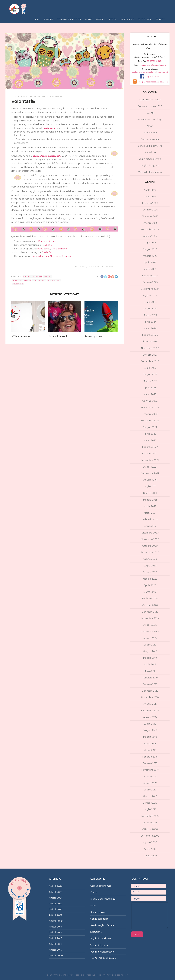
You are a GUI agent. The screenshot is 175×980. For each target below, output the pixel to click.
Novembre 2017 (150, 770)
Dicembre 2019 (150, 612)
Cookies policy (120, 975)
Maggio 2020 (150, 579)
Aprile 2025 (150, 263)
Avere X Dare (127, 19)
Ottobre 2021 (150, 467)
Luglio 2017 (150, 790)
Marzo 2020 (150, 592)
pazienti (48, 277)
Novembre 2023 (150, 348)
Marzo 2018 (150, 750)
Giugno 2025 (150, 249)
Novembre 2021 (150, 460)
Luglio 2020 (150, 566)
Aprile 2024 (150, 322)
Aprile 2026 (150, 190)
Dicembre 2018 (150, 691)
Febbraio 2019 (150, 678)
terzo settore (39, 280)
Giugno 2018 (150, 730)
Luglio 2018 (150, 724)
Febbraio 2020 (150, 599)
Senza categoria (150, 139)
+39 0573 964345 (154, 61)
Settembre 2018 (150, 711)
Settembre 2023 (150, 361)
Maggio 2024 (150, 315)
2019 (59, 927)
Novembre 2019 (150, 618)
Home (37, 19)
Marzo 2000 (150, 856)
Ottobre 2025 (150, 223)
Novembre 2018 (150, 697)
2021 (59, 915)
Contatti (160, 19)
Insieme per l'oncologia (150, 119)
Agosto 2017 (150, 783)
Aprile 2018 (150, 744)
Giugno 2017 (150, 796)
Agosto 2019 (150, 638)
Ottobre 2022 (150, 414)
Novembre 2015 (150, 816)
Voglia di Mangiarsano (150, 172)
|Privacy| (106, 975)
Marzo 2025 (150, 269)
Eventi (113, 19)
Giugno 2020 (150, 572)
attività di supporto (32, 277)
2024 (60, 898)
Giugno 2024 (150, 309)
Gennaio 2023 (150, 401)
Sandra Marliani (40, 256)
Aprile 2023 (150, 388)
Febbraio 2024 (150, 335)
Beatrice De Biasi (47, 241)
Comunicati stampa (150, 100)
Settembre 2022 (150, 421)
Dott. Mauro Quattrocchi (47, 156)
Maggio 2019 (150, 658)
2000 (60, 956)
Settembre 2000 (150, 836)
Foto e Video (145, 19)
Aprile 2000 (150, 849)
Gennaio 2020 (150, 605)
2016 (59, 944)
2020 (60, 921)
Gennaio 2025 (150, 282)
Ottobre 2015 (150, 823)
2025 (60, 892)
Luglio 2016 (150, 809)
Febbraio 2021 (150, 519)
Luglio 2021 (150, 487)
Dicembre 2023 (150, 342)
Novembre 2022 (150, 407)
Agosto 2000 (150, 842)
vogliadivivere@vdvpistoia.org (153, 65)
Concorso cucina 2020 (150, 106)
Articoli (101, 19)
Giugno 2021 (150, 493)
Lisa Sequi (47, 245)
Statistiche (150, 152)
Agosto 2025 (150, 236)
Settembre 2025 (150, 230)
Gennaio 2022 (150, 454)
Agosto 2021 (150, 480)
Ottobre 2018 (150, 704)
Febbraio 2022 (150, 447)
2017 (59, 938)
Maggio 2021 (150, 500)
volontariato (54, 280)
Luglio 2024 (150, 302)
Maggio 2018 (150, 737)
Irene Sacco (44, 249)
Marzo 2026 (150, 197)
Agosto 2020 (150, 559)
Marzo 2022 (150, 440)
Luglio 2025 (150, 243)
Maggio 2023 (150, 381)
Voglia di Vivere (153, 77)
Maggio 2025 (150, 256)
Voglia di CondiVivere (150, 159)
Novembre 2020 (150, 539)
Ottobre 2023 (150, 355)
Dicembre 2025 (150, 216)
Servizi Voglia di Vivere (103, 267)
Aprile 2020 (150, 585)
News (82, 267)
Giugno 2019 (150, 651)
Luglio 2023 (150, 368)
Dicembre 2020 (150, 533)
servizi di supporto (22, 280)
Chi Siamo (49, 19)
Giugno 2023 (150, 375)
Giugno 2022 (150, 427)
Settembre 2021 (150, 473)
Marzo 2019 (150, 671)
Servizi (89, 19)
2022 (60, 910)
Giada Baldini (49, 252)
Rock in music (150, 133)
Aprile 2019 (150, 664)
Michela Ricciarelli (58, 336)
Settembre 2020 (150, 552)
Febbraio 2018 (150, 757)
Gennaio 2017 (150, 803)
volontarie (50, 128)
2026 (60, 886)
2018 (59, 932)
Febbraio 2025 (150, 276)
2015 (59, 950)
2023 (60, 904)
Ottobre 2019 (150, 625)
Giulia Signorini (59, 249)
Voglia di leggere (150, 166)
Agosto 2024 (150, 295)
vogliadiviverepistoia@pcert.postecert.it (150, 72)
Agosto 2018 (150, 717)
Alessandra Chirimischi (48, 96)
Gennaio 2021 (150, 526)
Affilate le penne (21, 336)
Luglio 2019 (150, 645)
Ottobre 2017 (150, 777)
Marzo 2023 (150, 394)
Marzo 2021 (150, 513)
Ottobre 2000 (150, 829)
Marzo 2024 (150, 328)
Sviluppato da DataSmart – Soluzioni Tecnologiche (74, 975)
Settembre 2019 (150, 631)
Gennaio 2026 (150, 210)
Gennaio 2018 (150, 763)
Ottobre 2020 (150, 546)
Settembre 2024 (150, 289)
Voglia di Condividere (69, 19)
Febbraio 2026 (150, 203)
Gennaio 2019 (150, 684)
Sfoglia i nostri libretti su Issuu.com (153, 82)
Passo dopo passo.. (94, 336)
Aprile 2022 (150, 434)
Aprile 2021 (150, 506)
